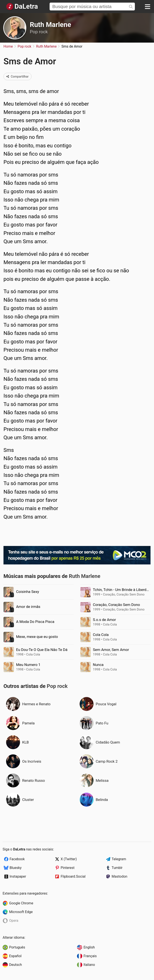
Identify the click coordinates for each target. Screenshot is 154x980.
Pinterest (68, 868)
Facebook (17, 859)
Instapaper (18, 876)
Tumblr (117, 868)
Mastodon (119, 876)
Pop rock (39, 32)
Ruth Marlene (50, 25)
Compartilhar (18, 77)
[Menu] (147, 7)
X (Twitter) (69, 859)
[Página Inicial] (22, 7)
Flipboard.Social (73, 876)
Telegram (119, 859)
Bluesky (16, 868)
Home (8, 46)
